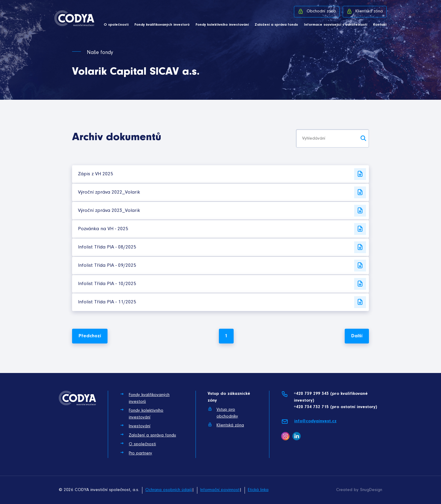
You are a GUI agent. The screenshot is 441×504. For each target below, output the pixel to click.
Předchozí (90, 336)
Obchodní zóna (317, 11)
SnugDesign (371, 490)
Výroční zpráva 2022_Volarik (222, 192)
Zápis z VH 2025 (222, 174)
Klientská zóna (365, 11)
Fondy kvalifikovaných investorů (162, 25)
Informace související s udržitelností (336, 25)
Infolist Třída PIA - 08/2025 (222, 247)
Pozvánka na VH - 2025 (222, 229)
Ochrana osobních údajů (169, 490)
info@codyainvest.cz (309, 422)
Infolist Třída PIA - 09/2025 (222, 266)
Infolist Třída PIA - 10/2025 (222, 284)
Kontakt (380, 25)
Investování (135, 426)
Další (357, 336)
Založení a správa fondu (276, 25)
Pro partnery (136, 453)
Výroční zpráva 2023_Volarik (222, 211)
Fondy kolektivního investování (222, 25)
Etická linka (258, 490)
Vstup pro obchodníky (223, 413)
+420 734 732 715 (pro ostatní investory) (335, 407)
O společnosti (116, 25)
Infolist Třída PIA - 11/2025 (222, 302)
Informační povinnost (220, 490)
